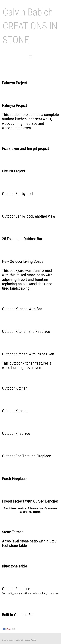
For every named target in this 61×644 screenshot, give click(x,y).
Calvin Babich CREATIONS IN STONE (30, 26)
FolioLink (18, 640)
